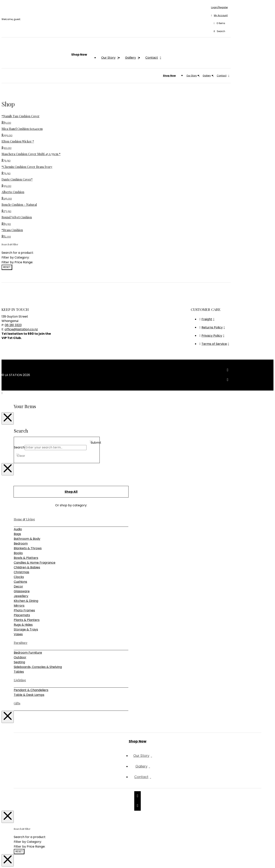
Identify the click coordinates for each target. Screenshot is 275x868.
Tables (19, 672)
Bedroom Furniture (28, 653)
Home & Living (24, 519)
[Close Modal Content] (8, 418)
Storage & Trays (26, 629)
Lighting (20, 680)
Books (18, 553)
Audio (18, 529)
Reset (7, 267)
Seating (19, 662)
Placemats (22, 615)
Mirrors (19, 606)
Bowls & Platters (26, 558)
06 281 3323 (13, 325)
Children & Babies (27, 567)
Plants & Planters (27, 620)
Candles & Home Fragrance (35, 563)
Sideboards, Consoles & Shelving (38, 667)
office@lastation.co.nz (21, 329)
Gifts (17, 703)
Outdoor (20, 657)
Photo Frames (24, 610)
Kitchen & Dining (26, 601)
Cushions (20, 582)
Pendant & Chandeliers (31, 690)
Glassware (22, 591)
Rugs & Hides (23, 625)
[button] (219, 24)
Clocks (19, 577)
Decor (18, 586)
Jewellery (21, 596)
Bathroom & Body (27, 539)
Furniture (21, 643)
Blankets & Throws (28, 548)
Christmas (21, 572)
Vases (18, 634)
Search (19, 447)
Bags (17, 534)
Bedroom (21, 543)
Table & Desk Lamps (29, 695)
